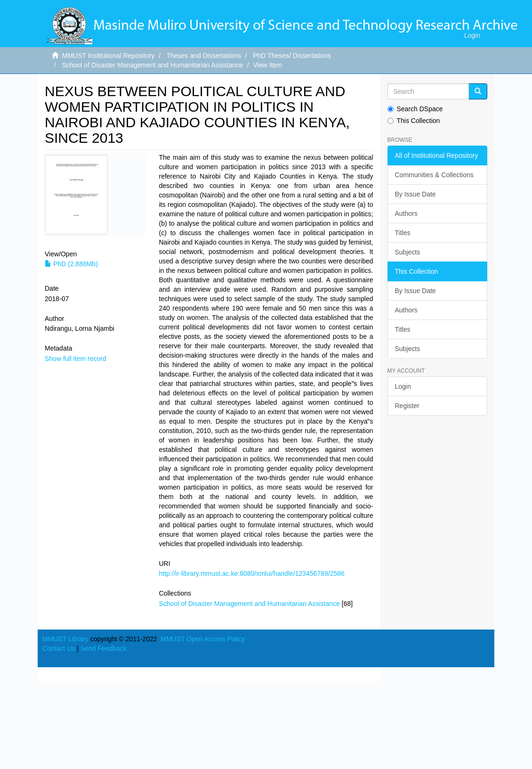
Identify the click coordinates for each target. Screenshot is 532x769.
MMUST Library (65, 639)
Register (407, 406)
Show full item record (76, 359)
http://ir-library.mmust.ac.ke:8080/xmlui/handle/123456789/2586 (252, 573)
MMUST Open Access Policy (203, 639)
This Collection (414, 121)
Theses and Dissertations (204, 56)
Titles (403, 233)
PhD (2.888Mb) (71, 264)
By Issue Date (415, 194)
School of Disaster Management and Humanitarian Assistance (153, 65)
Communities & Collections (434, 175)
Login (403, 386)
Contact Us (59, 648)
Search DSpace (415, 109)
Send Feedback (104, 648)
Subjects (408, 252)
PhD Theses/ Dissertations (292, 56)
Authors (406, 213)
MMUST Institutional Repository (109, 56)
